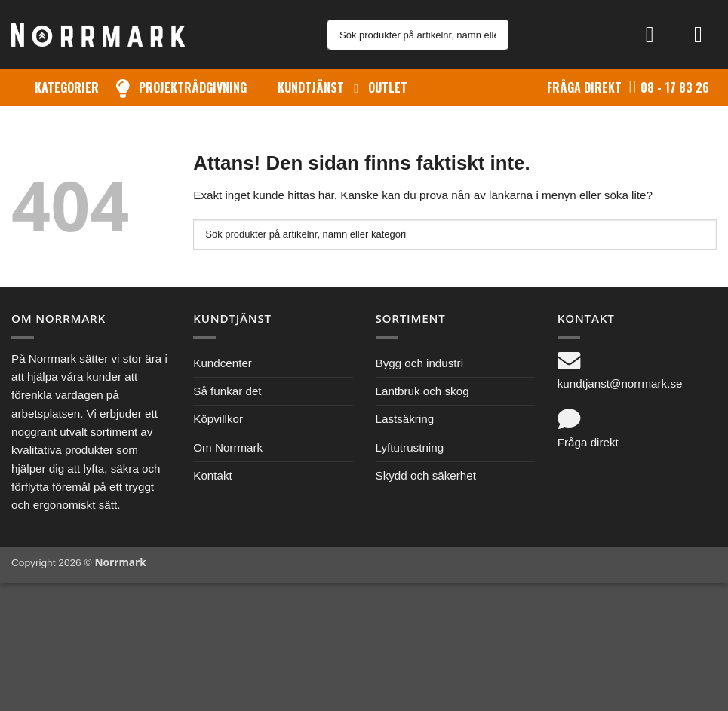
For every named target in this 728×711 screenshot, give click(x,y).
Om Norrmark (228, 447)
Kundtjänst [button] (311, 87)
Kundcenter (223, 363)
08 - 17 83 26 (675, 87)
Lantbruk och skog (422, 391)
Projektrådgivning (193, 87)
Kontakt (213, 475)
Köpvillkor (218, 419)
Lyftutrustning (410, 447)
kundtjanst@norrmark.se (620, 383)
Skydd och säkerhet (426, 475)
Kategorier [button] (67, 87)
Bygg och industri (420, 363)
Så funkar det (227, 391)
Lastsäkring (405, 419)
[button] (657, 35)
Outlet (388, 87)
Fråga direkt (584, 87)
